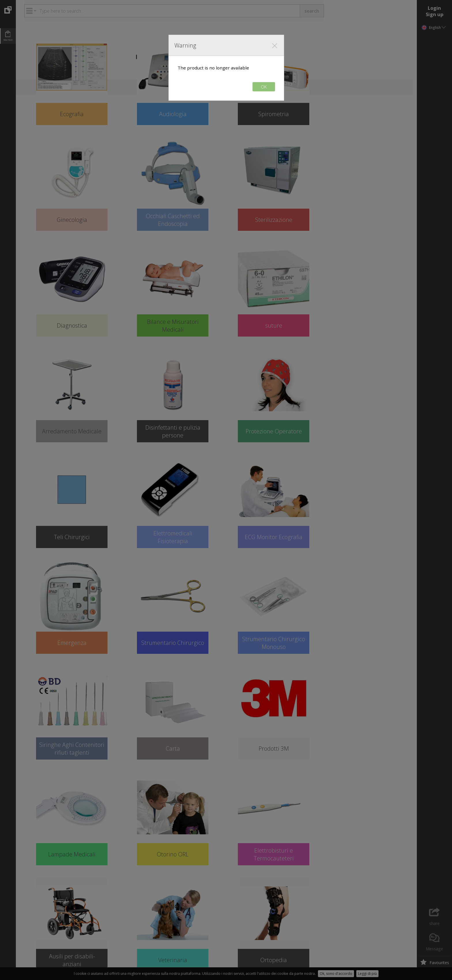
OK (264, 87)
